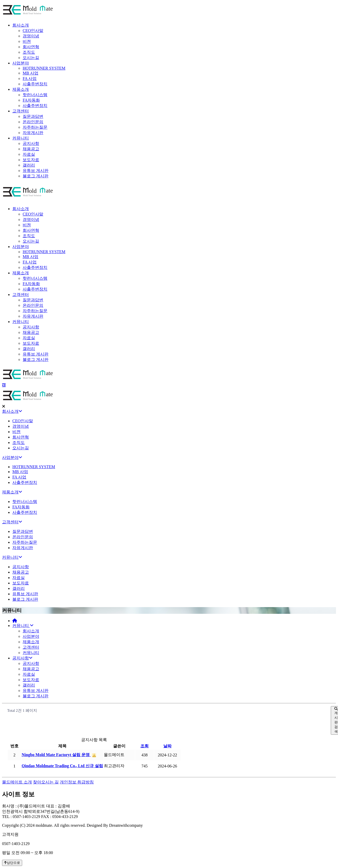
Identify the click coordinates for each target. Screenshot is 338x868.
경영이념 (31, 36)
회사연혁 (31, 47)
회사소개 (21, 25)
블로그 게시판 (36, 176)
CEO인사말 (33, 31)
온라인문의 (33, 122)
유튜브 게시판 (36, 171)
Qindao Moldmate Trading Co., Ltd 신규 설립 (62, 773)
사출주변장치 (35, 84)
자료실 (29, 154)
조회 (145, 753)
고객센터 (21, 111)
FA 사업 (30, 78)
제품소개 (21, 89)
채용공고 (31, 149)
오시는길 (31, 58)
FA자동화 (31, 100)
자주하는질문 (35, 127)
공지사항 (31, 143)
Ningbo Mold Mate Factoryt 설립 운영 (56, 762)
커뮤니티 (21, 138)
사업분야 (21, 63)
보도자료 (31, 160)
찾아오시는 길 (46, 782)
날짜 (167, 753)
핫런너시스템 (35, 95)
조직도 (29, 52)
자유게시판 (33, 133)
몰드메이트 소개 (17, 782)
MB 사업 (31, 73)
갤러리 (29, 165)
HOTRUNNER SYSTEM (44, 68)
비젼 (27, 41)
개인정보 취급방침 (77, 782)
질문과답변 (33, 116)
